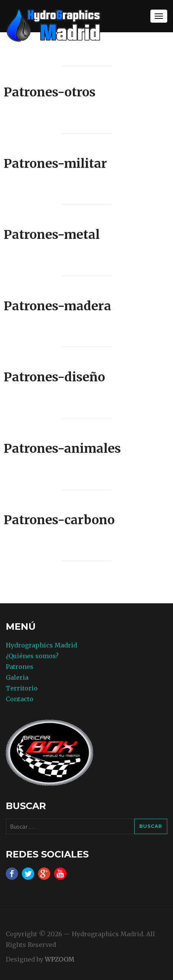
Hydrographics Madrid (41, 645)
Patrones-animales (62, 449)
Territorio (22, 688)
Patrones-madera (58, 306)
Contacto (20, 699)
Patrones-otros (50, 92)
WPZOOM (60, 959)
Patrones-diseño (54, 377)
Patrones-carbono (59, 520)
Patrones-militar (55, 164)
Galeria (17, 677)
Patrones (20, 667)
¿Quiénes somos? (32, 656)
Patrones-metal (52, 235)
